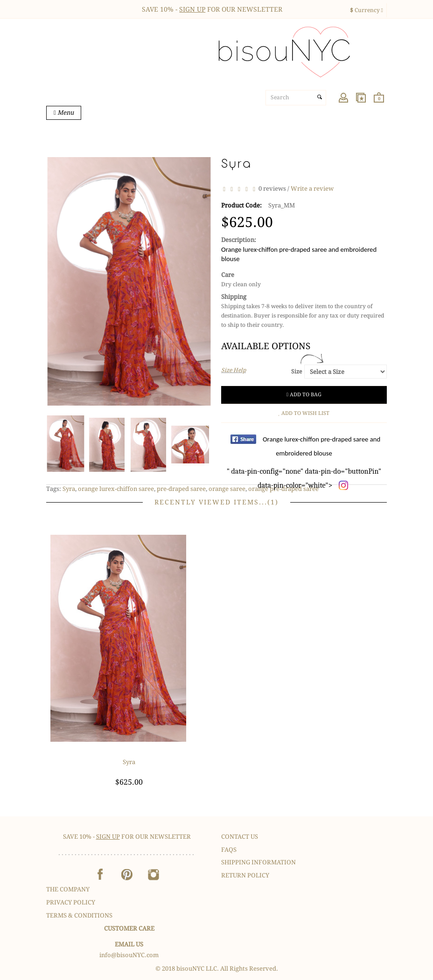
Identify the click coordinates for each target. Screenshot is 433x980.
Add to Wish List (304, 413)
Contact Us (240, 837)
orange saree (227, 489)
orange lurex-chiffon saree (116, 489)
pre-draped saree (181, 489)
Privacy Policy (71, 902)
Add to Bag (304, 395)
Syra (69, 489)
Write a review (312, 189)
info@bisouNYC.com (129, 955)
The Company (68, 889)
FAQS (229, 850)
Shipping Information (258, 862)
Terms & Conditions (79, 915)
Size (297, 372)
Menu (65, 113)
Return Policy (245, 875)
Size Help (234, 370)
